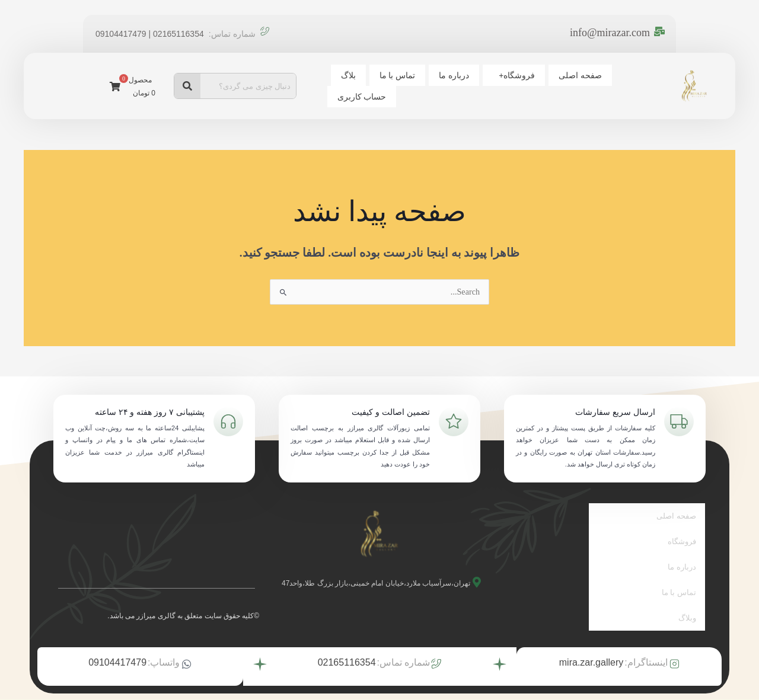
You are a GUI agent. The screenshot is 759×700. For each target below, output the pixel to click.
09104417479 (117, 637)
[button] (562, 85)
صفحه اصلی (624, 85)
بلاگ (410, 85)
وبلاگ (687, 595)
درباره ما (507, 85)
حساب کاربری (360, 85)
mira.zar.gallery (591, 637)
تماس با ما (455, 85)
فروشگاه (565, 85)
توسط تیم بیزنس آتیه (345, 687)
